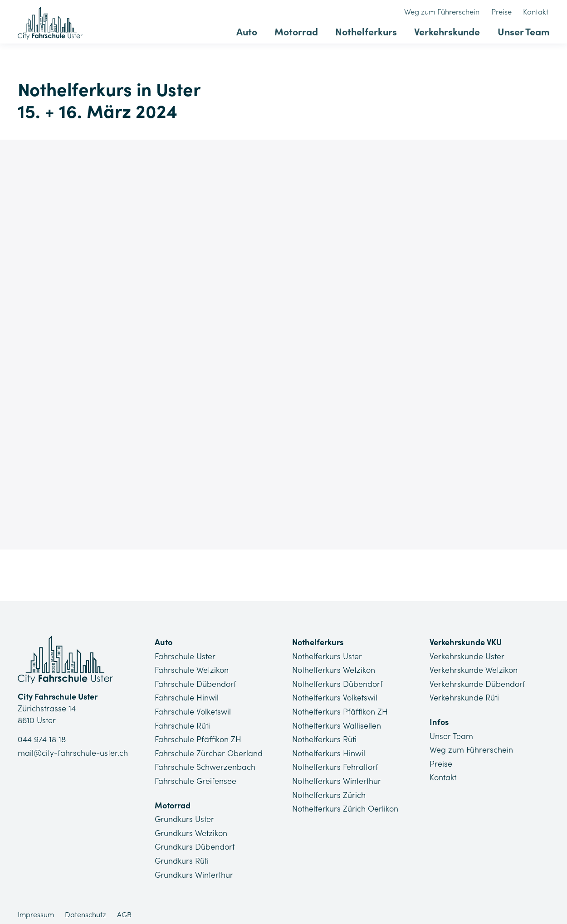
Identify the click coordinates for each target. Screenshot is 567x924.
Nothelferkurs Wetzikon (334, 669)
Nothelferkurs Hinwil (329, 750)
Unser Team (524, 31)
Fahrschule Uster (185, 656)
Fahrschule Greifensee (196, 777)
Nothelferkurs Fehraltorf (336, 764)
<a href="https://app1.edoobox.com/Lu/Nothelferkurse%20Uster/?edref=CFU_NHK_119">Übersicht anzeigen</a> (284, 342)
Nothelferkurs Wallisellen (337, 723)
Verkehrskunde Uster (467, 656)
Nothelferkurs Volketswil (335, 696)
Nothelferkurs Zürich (329, 791)
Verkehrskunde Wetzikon (473, 669)
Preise (505, 12)
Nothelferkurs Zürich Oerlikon (345, 804)
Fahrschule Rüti (182, 723)
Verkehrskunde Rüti (464, 696)
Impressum (36, 909)
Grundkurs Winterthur (194, 869)
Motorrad (304, 31)
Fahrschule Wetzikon (192, 669)
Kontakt (538, 12)
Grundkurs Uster (185, 815)
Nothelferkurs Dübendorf (338, 683)
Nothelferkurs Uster (327, 656)
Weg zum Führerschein (448, 12)
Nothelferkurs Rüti (325, 737)
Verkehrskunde (450, 31)
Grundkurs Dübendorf (195, 842)
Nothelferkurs (372, 31)
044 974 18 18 (42, 740)
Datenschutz (86, 909)
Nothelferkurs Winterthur (337, 777)
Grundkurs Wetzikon (191, 829)
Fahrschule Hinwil (187, 696)
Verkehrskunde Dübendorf (477, 683)
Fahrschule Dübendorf (196, 683)
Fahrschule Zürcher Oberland (208, 750)
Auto (257, 31)
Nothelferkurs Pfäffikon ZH (340, 710)
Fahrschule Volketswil (193, 710)
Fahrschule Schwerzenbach (205, 764)
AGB (124, 909)
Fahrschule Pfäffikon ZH (198, 737)
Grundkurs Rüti (182, 855)
